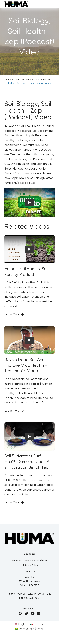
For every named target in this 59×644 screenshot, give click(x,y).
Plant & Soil (20, 80)
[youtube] (33, 613)
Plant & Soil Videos (38, 80)
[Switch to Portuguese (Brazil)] (29, 629)
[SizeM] (16, 3)
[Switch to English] (21, 624)
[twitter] (26, 613)
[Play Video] (29, 202)
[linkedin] (39, 613)
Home (8, 80)
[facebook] (20, 613)
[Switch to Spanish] (37, 624)
